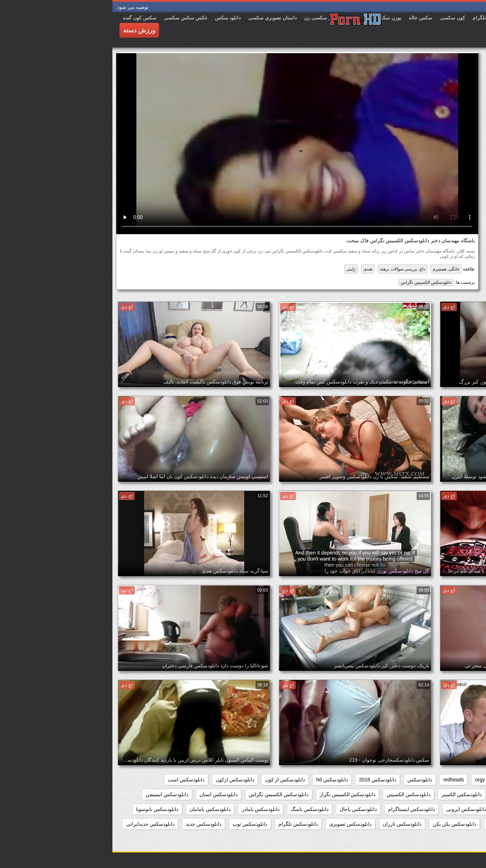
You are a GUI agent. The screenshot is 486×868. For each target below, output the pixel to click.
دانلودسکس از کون (173, 780)
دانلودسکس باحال (246, 809)
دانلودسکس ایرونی (354, 809)
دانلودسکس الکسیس (296, 794)
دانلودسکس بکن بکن (342, 824)
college (442, 780)
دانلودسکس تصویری (238, 824)
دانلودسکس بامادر (148, 809)
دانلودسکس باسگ (197, 809)
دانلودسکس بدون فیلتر (399, 824)
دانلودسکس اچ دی (456, 809)
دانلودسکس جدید (91, 824)
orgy (367, 780)
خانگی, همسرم (334, 269)
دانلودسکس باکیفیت (454, 824)
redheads (341, 780)
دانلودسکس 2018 (265, 780)
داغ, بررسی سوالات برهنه (290, 269)
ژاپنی (239, 269)
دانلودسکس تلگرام (186, 824)
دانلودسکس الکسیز (349, 794)
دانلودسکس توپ (137, 824)
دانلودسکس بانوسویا (45, 809)
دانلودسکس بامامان (98, 809)
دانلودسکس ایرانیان (405, 809)
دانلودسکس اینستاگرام (299, 809)
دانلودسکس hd (219, 780)
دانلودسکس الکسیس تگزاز (235, 794)
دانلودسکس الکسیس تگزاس (314, 282)
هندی (255, 269)
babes (468, 780)
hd (387, 780)
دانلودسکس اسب (74, 780)
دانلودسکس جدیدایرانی (38, 824)
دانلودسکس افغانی (455, 794)
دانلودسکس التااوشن (402, 794)
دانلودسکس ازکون (122, 780)
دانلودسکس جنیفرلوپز (452, 839)
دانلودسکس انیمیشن (54, 794)
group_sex (412, 780)
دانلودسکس (307, 780)
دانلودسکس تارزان (290, 824)
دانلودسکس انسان (106, 794)
